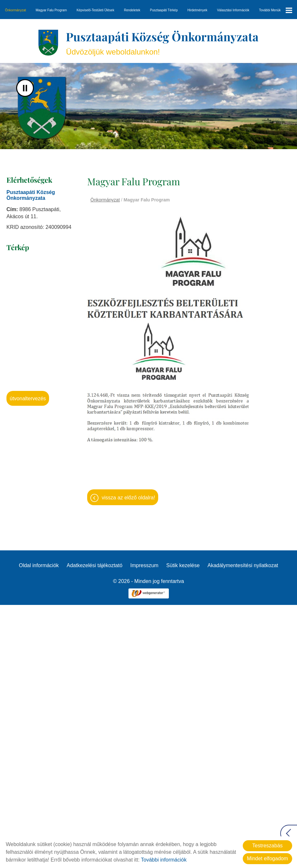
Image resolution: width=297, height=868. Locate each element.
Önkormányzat (15, 10)
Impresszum (144, 565)
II (25, 88)
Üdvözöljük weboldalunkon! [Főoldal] (162, 42)
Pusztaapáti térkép (164, 10)
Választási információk (233, 10)
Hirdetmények (198, 10)
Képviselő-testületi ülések (95, 10)
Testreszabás (267, 846)
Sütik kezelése (183, 565)
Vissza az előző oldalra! (128, 498)
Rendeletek (132, 10)
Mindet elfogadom (267, 858)
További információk (164, 860)
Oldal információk (39, 565)
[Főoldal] (48, 43)
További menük (275, 10)
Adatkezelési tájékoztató (95, 565)
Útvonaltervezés (28, 398)
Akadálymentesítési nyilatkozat (243, 565)
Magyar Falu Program (51, 10)
